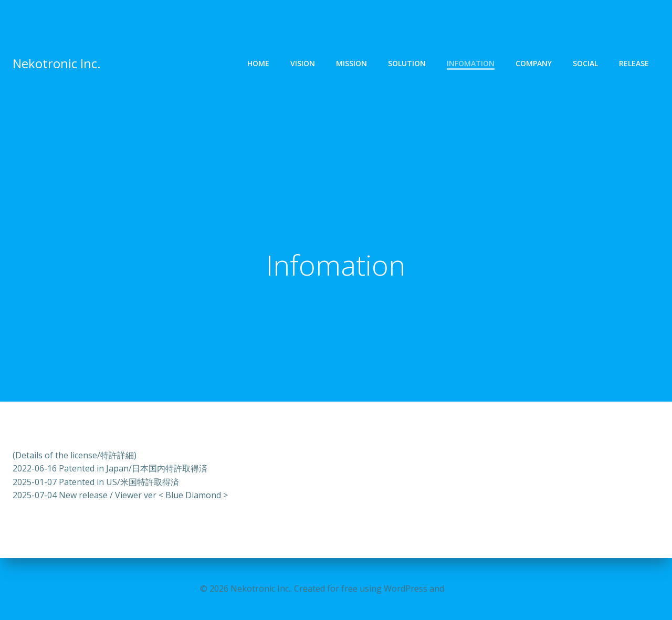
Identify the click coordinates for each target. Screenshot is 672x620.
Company (534, 64)
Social (585, 64)
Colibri (459, 589)
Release (634, 64)
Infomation (471, 64)
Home (258, 64)
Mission (351, 64)
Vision (303, 64)
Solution (407, 64)
